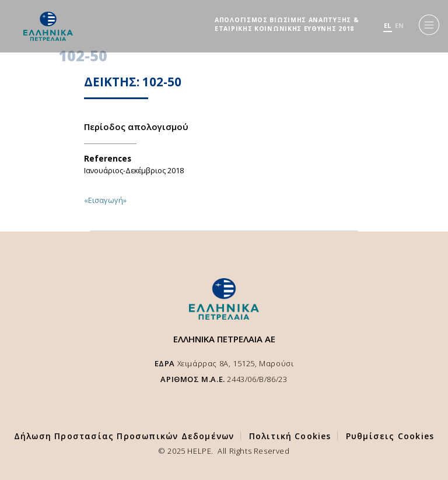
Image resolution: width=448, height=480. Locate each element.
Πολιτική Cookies (290, 436)
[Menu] (429, 25)
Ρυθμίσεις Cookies (390, 436)
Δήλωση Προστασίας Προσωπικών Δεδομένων (124, 436)
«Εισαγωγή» (105, 200)
